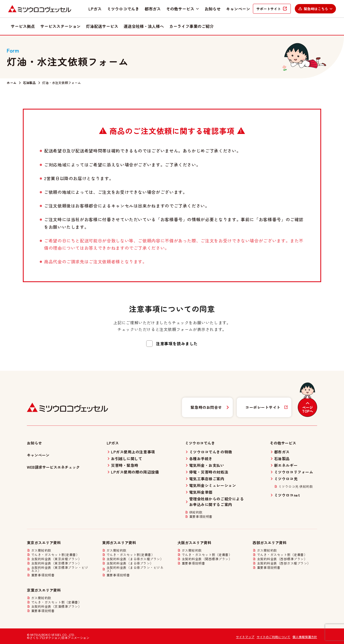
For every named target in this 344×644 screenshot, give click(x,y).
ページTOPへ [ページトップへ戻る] (308, 410)
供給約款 (196, 512)
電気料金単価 (201, 492)
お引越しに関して (127, 459)
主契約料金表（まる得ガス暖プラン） (135, 559)
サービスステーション (60, 26)
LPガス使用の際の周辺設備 (135, 472)
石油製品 (29, 83)
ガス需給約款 (41, 550)
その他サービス (183, 9)
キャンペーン (238, 9)
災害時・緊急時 (125, 465)
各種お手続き (201, 459)
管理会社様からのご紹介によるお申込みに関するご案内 (217, 502)
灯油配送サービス (102, 26)
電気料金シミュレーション (213, 485)
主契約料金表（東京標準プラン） (56, 563)
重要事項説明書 (201, 516)
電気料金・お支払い (207, 465)
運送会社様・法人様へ (144, 26)
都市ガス (153, 9)
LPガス (95, 9)
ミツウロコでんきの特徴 (211, 452)
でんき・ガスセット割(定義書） (55, 555)
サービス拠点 (23, 26)
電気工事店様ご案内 (207, 479)
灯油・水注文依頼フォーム (62, 83)
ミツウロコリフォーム (294, 472)
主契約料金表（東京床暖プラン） (56, 559)
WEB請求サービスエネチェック (53, 467)
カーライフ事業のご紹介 (191, 26)
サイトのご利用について (274, 637)
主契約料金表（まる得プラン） (130, 563)
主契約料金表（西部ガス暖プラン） (284, 563)
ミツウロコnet (287, 495)
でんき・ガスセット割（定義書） (207, 555)
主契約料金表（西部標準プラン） (282, 559)
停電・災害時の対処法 (209, 472)
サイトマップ (245, 637)
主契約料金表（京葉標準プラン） (56, 606)
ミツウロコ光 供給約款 (296, 486)
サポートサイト (269, 9)
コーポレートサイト (263, 407)
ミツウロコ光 (286, 479)
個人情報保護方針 (305, 637)
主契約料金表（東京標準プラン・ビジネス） (60, 569)
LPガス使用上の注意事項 (133, 452)
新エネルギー (286, 465)
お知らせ (213, 9)
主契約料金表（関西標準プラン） (207, 559)
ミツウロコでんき (123, 9)
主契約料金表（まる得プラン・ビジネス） (135, 569)
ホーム (12, 83)
